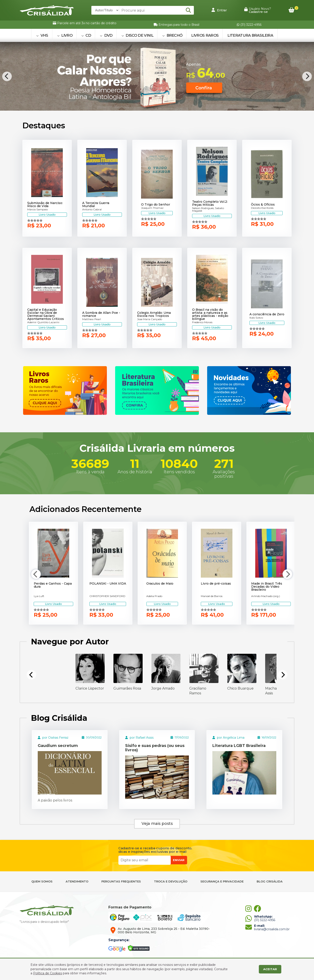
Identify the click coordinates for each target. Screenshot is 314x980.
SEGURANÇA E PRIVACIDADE (222, 881)
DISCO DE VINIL (137, 35)
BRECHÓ (172, 35)
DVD (106, 35)
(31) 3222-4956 (249, 25)
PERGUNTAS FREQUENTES (121, 881)
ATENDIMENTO (77, 881)
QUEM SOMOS (42, 881)
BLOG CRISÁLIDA (270, 881)
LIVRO (65, 35)
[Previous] (7, 76)
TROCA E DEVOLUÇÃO (171, 881)
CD (86, 35)
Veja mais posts (157, 824)
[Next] (307, 76)
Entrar (219, 10)
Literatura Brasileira (250, 35)
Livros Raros (205, 35)
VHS (42, 35)
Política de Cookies (48, 973)
